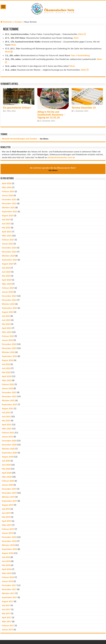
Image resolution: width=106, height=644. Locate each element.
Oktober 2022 (8, 352)
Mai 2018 (6, 565)
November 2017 (9, 589)
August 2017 (8, 601)
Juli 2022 (6, 364)
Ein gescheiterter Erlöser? (17, 108)
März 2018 (7, 573)
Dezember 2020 (9, 441)
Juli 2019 (6, 509)
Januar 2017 (7, 629)
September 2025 (10, 211)
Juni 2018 (6, 561)
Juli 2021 (6, 412)
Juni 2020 (6, 465)
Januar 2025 (7, 244)
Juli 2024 (6, 268)
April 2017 (7, 617)
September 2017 (10, 597)
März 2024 (7, 284)
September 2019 (10, 501)
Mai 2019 (6, 517)
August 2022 (8, 360)
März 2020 (7, 477)
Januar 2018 (7, 581)
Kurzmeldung (84, 55)
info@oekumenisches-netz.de (61, 157)
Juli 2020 (6, 461)
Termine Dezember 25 (84, 108)
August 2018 (8, 553)
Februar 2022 (8, 384)
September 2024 (10, 260)
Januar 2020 (7, 485)
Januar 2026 (7, 195)
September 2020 (10, 453)
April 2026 (7, 183)
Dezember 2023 (9, 296)
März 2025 (7, 236)
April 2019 (7, 521)
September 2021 (10, 404)
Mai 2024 (6, 276)
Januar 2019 (7, 533)
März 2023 (7, 332)
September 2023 (10, 308)
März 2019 (7, 525)
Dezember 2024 (9, 248)
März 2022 (7, 380)
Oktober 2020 (8, 449)
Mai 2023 (6, 324)
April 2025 (7, 232)
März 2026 (7, 187)
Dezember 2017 (9, 585)
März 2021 (7, 428)
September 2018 (10, 549)
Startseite (6, 22)
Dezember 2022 (9, 344)
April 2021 (7, 424)
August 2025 (8, 215)
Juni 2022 (6, 368)
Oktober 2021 (8, 400)
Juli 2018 (6, 557)
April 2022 (7, 376)
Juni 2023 (6, 320)
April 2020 (7, 473)
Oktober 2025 (8, 207)
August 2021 (8, 408)
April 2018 (7, 569)
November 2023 (9, 300)
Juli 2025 (6, 219)
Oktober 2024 (8, 256)
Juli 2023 (6, 316)
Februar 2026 (8, 191)
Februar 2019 (8, 529)
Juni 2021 (6, 416)
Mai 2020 (6, 469)
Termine (18, 22)
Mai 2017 (6, 613)
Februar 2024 (8, 288)
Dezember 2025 (9, 199)
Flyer (73, 55)
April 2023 (7, 328)
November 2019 (9, 493)
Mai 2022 (6, 372)
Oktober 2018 (8, 545)
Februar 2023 (8, 336)
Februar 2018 (8, 577)
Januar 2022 (7, 388)
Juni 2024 (6, 272)
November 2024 (9, 252)
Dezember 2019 (9, 489)
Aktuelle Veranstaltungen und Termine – (25, 139)
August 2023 (8, 312)
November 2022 (9, 348)
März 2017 (7, 621)
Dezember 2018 (9, 537)
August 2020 (8, 457)
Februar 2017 (8, 625)
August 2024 (8, 264)
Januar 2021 (7, 436)
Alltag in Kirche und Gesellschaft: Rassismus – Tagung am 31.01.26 (51, 115)
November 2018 (9, 541)
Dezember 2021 (9, 392)
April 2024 (7, 280)
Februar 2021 (8, 432)
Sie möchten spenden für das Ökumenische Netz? (53, 169)
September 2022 (10, 356)
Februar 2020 (8, 481)
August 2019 (8, 505)
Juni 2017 (6, 609)
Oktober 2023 (8, 304)
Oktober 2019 (8, 497)
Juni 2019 (6, 513)
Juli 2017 (6, 605)
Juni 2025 (6, 223)
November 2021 (9, 396)
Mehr (81, 34)
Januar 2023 (7, 340)
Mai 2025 (6, 227)
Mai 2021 (6, 420)
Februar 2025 (8, 240)
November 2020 (9, 445)
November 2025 (9, 203)
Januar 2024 (7, 292)
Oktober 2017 (8, 593)
